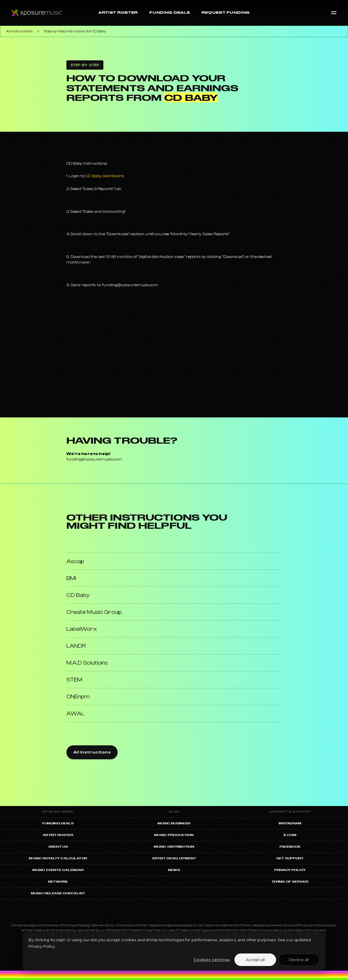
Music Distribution (174, 847)
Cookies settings (212, 960)
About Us (58, 847)
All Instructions (19, 31)
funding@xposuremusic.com (94, 459)
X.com (290, 835)
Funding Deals (58, 823)
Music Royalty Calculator (58, 858)
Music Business (174, 823)
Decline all (299, 960)
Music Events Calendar (58, 870)
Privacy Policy (290, 870)
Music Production (174, 835)
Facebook (290, 847)
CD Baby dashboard (104, 176)
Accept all (255, 960)
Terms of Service (290, 882)
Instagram (290, 823)
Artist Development (174, 858)
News (174, 870)
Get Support (290, 858)
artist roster (58, 835)
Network (58, 882)
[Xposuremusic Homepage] (31, 13)
